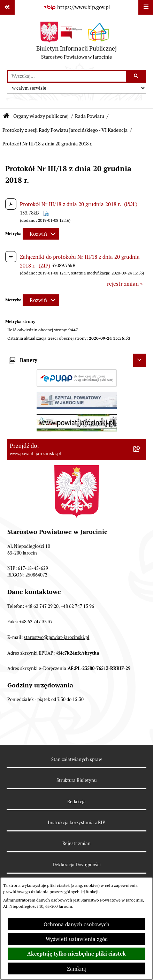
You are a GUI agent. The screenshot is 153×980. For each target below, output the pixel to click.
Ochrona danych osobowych (76, 924)
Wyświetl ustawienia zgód (77, 939)
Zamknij (77, 969)
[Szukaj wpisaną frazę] (136, 76)
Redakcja (76, 802)
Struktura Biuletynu (76, 780)
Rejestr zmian (76, 843)
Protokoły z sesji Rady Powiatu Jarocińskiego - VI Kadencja (65, 130)
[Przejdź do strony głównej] (76, 42)
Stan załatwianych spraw (76, 759)
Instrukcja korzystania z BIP (76, 823)
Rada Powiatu (90, 116)
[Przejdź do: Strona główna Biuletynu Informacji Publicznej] (6, 116)
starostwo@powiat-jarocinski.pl (56, 637)
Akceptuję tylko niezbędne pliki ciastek (76, 954)
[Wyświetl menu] (146, 7)
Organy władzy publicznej (41, 116)
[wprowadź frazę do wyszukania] (67, 76)
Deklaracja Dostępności (77, 865)
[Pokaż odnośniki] (7, 7)
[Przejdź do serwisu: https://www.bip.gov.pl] (77, 7)
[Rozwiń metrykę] (41, 234)
